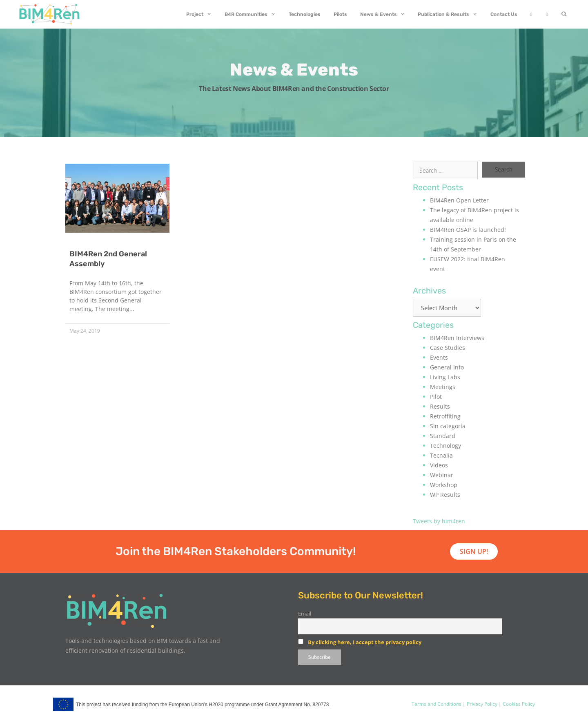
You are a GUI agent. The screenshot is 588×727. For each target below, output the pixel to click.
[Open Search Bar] (564, 14)
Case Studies (448, 348)
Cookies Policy (518, 704)
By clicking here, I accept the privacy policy (365, 642)
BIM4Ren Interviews (457, 338)
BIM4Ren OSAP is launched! (468, 230)
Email (305, 614)
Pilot (436, 397)
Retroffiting (445, 416)
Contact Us (504, 14)
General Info (447, 367)
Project (202, 14)
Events (439, 357)
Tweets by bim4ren (439, 521)
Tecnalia (441, 455)
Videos (439, 465)
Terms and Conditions (437, 704)
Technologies (305, 14)
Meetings (443, 387)
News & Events (386, 14)
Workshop (444, 485)
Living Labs (445, 377)
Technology (445, 446)
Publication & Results (451, 14)
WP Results (445, 495)
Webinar (442, 475)
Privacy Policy (481, 704)
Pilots (340, 14)
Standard (443, 436)
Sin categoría (448, 426)
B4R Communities (253, 14)
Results (440, 406)
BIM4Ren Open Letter (459, 200)
